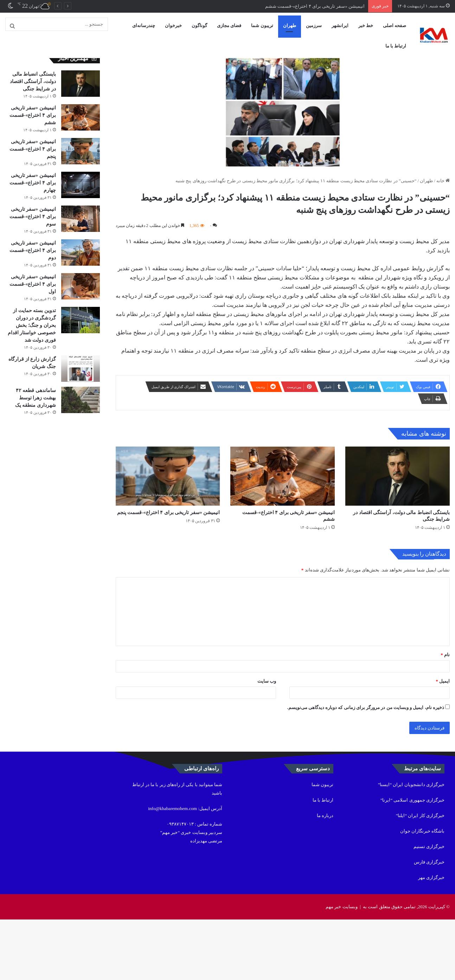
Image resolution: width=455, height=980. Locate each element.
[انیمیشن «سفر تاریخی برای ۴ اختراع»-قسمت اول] (81, 301)
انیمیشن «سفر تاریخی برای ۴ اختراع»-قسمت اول (33, 299)
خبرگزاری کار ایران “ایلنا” (420, 830)
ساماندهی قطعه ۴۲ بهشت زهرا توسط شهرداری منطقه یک (36, 413)
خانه (443, 195)
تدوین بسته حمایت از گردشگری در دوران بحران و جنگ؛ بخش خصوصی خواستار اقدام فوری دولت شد (32, 340)
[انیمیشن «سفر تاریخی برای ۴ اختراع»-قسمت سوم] (81, 233)
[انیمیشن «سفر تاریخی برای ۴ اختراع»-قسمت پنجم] (168, 491)
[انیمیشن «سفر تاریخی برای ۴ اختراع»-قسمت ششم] (283, 491)
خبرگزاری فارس (429, 877)
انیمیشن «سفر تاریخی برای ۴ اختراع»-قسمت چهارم (33, 198)
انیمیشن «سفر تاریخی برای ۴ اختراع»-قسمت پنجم (169, 527)
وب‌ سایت (267, 696)
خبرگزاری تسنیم (429, 861)
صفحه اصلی (395, 26)
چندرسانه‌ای (144, 26)
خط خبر (366, 26)
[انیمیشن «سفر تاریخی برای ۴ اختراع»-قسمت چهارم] (81, 200)
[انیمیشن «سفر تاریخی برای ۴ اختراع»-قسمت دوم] (81, 267)
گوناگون (199, 26)
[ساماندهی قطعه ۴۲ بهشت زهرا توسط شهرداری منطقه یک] (81, 415)
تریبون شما (262, 26)
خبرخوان (173, 26)
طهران (290, 26)
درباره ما (325, 830)
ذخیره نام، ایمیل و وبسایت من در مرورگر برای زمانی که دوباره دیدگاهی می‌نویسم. (366, 722)
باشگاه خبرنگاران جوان (422, 846)
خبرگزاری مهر (431, 892)
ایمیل (443, 696)
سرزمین (314, 26)
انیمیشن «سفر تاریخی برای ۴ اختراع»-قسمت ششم (315, 6)
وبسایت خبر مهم (342, 921)
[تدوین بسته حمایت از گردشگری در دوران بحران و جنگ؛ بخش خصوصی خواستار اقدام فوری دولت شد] (81, 335)
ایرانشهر (340, 26)
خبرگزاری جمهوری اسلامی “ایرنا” (412, 815)
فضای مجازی (229, 26)
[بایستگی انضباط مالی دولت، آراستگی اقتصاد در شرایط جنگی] (398, 491)
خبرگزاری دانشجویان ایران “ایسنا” (411, 799)
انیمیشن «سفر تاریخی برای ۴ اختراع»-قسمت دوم (33, 265)
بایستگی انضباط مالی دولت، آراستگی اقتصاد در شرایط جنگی (33, 96)
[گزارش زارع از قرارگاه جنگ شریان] (81, 383)
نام (445, 669)
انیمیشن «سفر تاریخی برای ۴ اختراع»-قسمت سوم (33, 231)
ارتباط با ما (396, 46)
